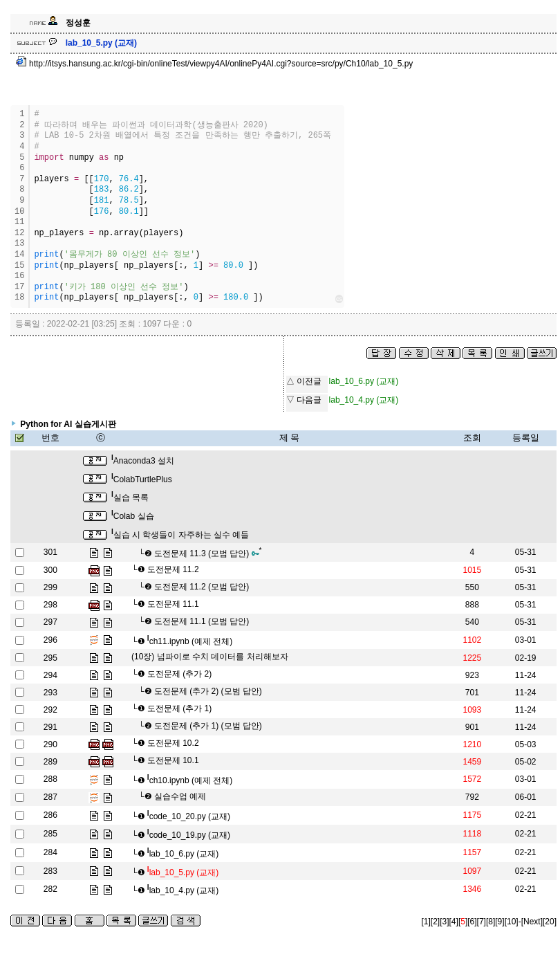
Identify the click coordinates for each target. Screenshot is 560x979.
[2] (435, 922)
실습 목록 (130, 497)
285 (50, 834)
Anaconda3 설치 (143, 461)
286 (50, 815)
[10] (512, 922)
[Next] (532, 922)
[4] (454, 922)
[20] (550, 922)
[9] (500, 922)
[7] (482, 922)
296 (50, 640)
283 (50, 871)
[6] (472, 922)
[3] (444, 922)
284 (50, 852)
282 (50, 889)
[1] (426, 922)
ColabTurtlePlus (142, 479)
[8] (491, 922)
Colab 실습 (132, 516)
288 (50, 779)
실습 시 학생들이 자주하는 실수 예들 (180, 535)
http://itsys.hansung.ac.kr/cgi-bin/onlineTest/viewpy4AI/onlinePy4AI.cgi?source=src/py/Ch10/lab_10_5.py (215, 64)
